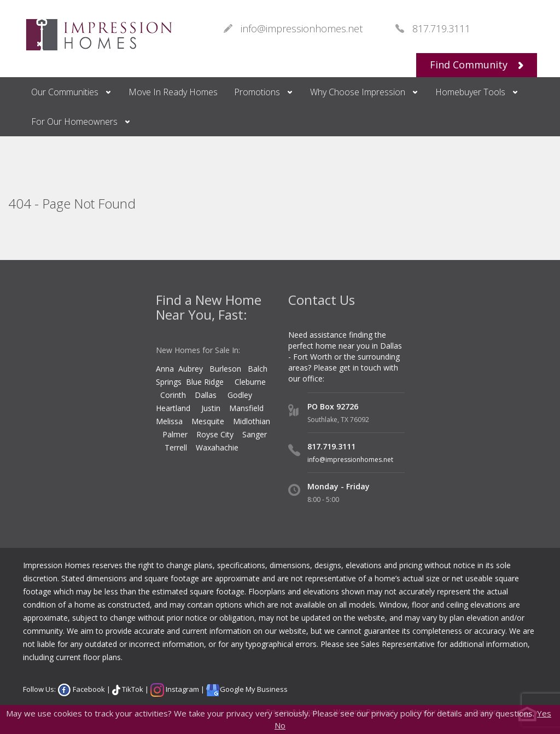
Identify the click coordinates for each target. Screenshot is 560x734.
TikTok (132, 689)
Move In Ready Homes (173, 92)
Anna (165, 369)
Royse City (215, 434)
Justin (211, 408)
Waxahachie (217, 447)
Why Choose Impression (358, 92)
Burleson (225, 369)
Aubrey (191, 369)
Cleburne (250, 382)
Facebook (88, 689)
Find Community (477, 65)
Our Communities (65, 92)
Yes (544, 713)
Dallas (211, 395)
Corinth (173, 395)
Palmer (175, 434)
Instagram (182, 689)
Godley (242, 395)
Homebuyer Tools (470, 92)
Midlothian (252, 421)
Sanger (255, 434)
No (280, 725)
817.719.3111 (331, 446)
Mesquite (208, 421)
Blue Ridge (206, 382)
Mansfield (246, 408)
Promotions (257, 92)
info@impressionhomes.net (350, 460)
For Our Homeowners (74, 122)
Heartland (173, 408)
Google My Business (254, 689)
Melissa (170, 421)
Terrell (176, 447)
